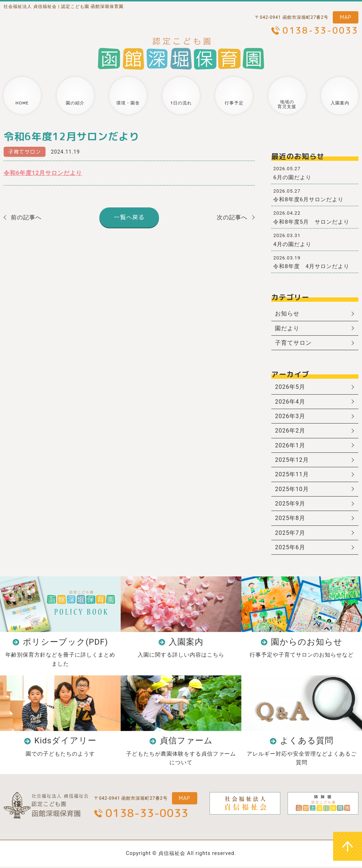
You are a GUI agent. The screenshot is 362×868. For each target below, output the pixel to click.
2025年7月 (290, 534)
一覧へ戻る (129, 217)
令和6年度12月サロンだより (43, 173)
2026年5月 (290, 387)
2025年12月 (292, 461)
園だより (287, 328)
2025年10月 (292, 490)
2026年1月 (290, 446)
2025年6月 (290, 549)
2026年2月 (290, 431)
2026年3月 (290, 416)
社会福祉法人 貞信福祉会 (30, 7)
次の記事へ (232, 217)
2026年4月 (290, 402)
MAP (346, 17)
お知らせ (287, 313)
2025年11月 (292, 475)
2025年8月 (290, 519)
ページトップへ (348, 846)
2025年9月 (290, 505)
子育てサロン (25, 152)
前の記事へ (26, 217)
